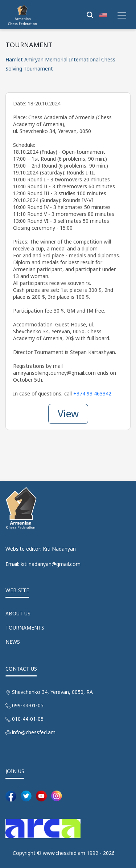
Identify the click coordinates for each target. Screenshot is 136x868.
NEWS (13, 642)
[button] (103, 15)
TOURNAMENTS (25, 628)
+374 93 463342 (92, 393)
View (68, 413)
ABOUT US (18, 613)
